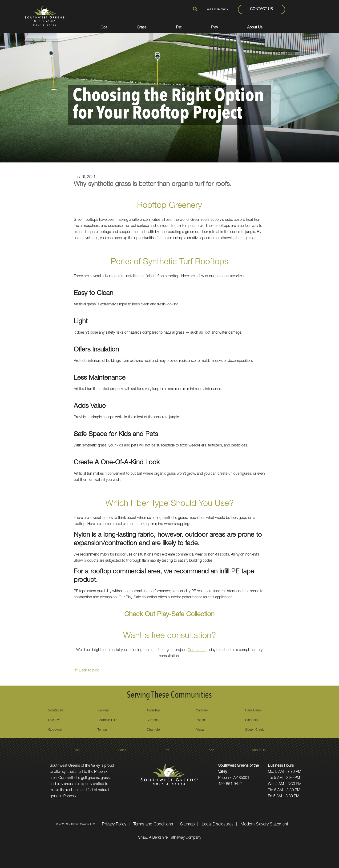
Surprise (153, 720)
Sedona (103, 711)
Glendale (251, 720)
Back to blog (87, 671)
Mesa (200, 730)
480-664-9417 (218, 10)
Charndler (154, 730)
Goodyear (55, 730)
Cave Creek (253, 711)
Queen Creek (254, 730)
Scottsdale (56, 711)
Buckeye (54, 720)
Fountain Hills (107, 720)
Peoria (200, 720)
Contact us (197, 650)
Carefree (202, 711)
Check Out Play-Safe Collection (169, 615)
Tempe (102, 730)
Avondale (153, 711)
